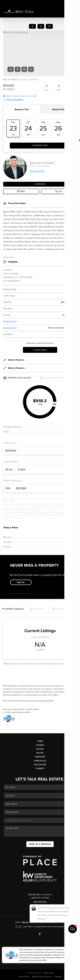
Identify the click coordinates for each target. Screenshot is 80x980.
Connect (40, 769)
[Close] (74, 951)
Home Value (40, 761)
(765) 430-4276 (40, 902)
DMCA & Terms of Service (42, 977)
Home (40, 741)
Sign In (70, 3)
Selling (40, 753)
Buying (40, 749)
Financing (40, 757)
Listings (40, 745)
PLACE (62, 922)
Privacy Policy (24, 977)
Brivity (38, 973)
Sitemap (58, 977)
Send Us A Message (40, 844)
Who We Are (40, 765)
